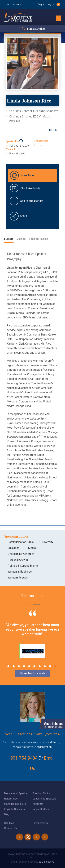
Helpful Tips (11, 799)
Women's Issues (18, 578)
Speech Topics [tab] (38, 239)
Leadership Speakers (44, 799)
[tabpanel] (32, 639)
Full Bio (52, 130)
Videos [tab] (21, 239)
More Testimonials (33, 673)
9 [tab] (50, 666)
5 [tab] (29, 666)
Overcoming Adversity (21, 554)
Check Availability (30, 188)
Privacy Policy (40, 823)
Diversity (48, 542)
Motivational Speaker (16, 793)
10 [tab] (55, 666)
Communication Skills (21, 542)
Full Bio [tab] (9, 239)
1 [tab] (8, 666)
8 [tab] (45, 666)
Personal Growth (18, 560)
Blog (7, 814)
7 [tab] (40, 666)
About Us (38, 804)
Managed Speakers (15, 804)
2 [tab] (14, 666)
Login (41, 4)
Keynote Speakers (14, 809)
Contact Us (11, 828)
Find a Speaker (36, 29)
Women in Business (20, 572)
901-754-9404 (14, 5)
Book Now (27, 175)
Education (14, 548)
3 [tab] (19, 666)
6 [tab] (34, 666)
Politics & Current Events (23, 566)
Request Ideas (41, 809)
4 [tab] (24, 666)
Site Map (9, 823)
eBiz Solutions (46, 862)
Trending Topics (42, 793)
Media (32, 548)
